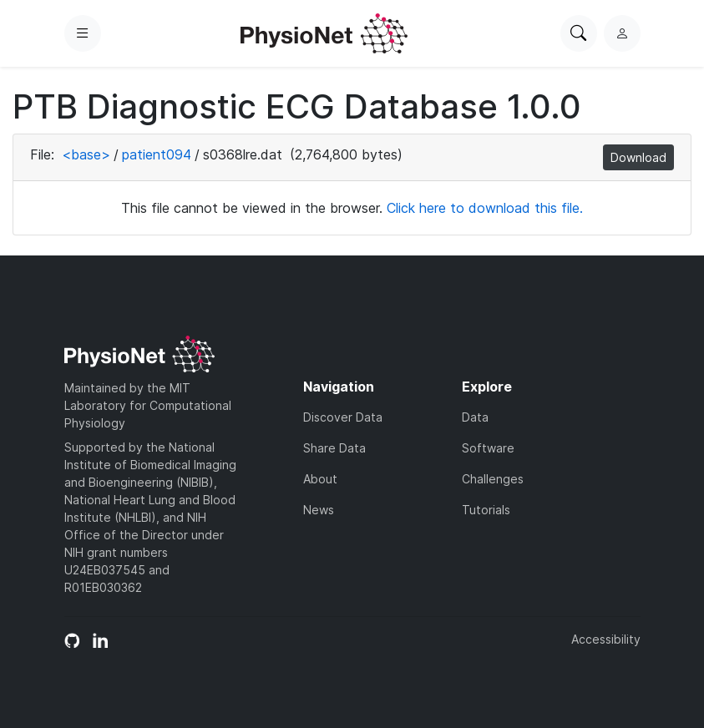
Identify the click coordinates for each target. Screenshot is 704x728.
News (319, 510)
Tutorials (486, 510)
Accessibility (606, 639)
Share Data (334, 448)
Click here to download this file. (485, 208)
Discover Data (343, 417)
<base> (86, 154)
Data (475, 417)
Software (488, 448)
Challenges (493, 479)
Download (638, 157)
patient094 (157, 154)
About (320, 479)
